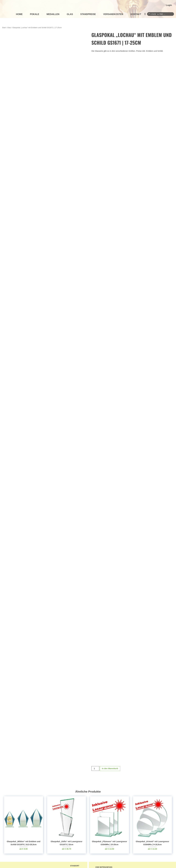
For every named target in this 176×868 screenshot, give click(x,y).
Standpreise (88, 14)
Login (169, 5)
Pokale (35, 14)
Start (4, 28)
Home (19, 14)
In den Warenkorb (110, 771)
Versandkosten (113, 14)
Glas (70, 14)
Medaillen (53, 14)
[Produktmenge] (95, 771)
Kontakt (136, 14)
